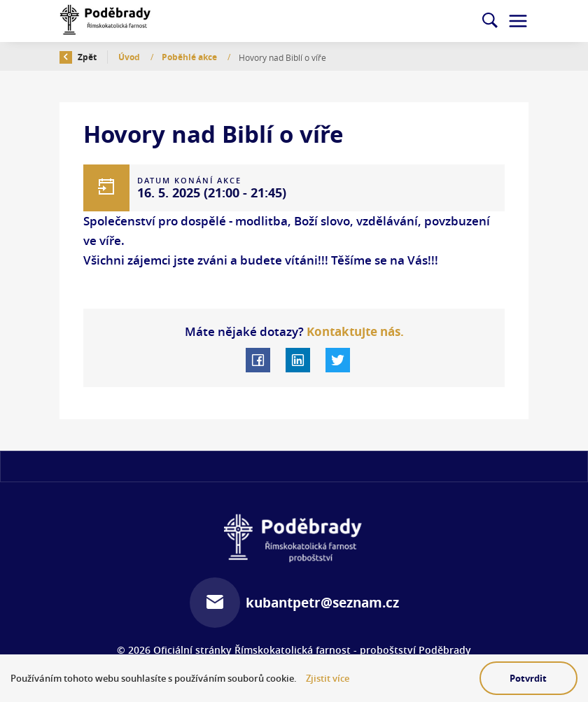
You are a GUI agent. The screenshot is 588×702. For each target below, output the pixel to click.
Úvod (130, 57)
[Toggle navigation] (518, 21)
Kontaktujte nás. (354, 331)
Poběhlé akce (190, 57)
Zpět (78, 57)
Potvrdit (528, 678)
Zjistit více (328, 679)
